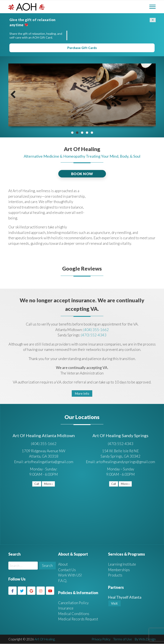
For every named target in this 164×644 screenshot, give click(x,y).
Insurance (66, 608)
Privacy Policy (101, 639)
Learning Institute (122, 564)
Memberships (119, 570)
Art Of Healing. (45, 639)
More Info (82, 394)
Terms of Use (123, 639)
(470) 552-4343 (94, 335)
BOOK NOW (82, 174)
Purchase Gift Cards (82, 48)
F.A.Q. (63, 581)
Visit (114, 604)
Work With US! (70, 575)
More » (48, 484)
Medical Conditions (74, 614)
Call (37, 484)
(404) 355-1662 (96, 330)
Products (115, 575)
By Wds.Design (145, 639)
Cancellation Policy (73, 603)
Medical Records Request (78, 619)
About (63, 564)
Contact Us (67, 570)
